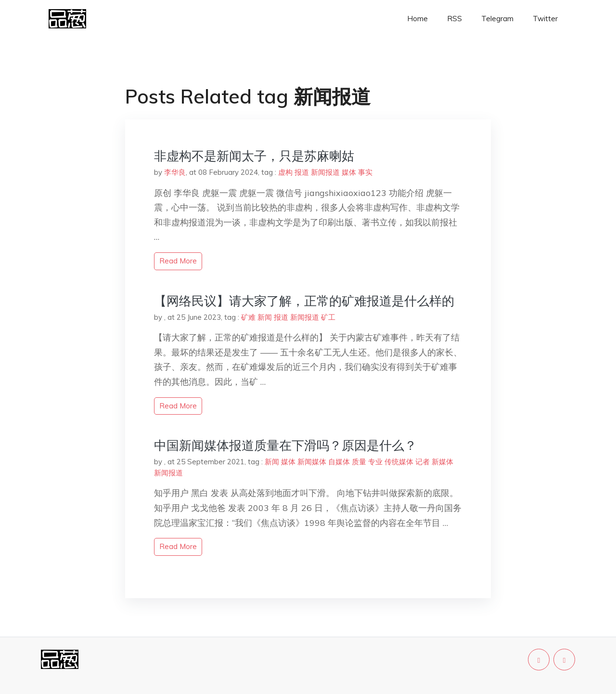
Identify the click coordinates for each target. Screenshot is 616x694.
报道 (302, 172)
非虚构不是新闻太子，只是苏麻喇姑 (254, 156)
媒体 (349, 172)
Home (417, 19)
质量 (359, 462)
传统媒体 (399, 462)
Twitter (545, 19)
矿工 (328, 317)
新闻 (265, 317)
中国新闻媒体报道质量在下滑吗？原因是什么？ (285, 445)
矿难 (248, 317)
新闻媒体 (312, 462)
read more (178, 261)
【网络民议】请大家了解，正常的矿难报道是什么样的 (304, 301)
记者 (423, 462)
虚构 (285, 172)
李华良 (175, 172)
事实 (365, 172)
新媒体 (443, 462)
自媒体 (339, 462)
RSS (455, 19)
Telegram (497, 19)
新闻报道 (325, 172)
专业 (375, 462)
